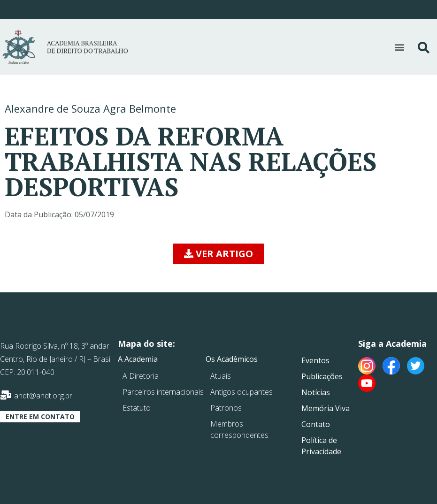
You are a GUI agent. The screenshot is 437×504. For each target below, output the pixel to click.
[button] (400, 47)
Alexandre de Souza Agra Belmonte (90, 108)
